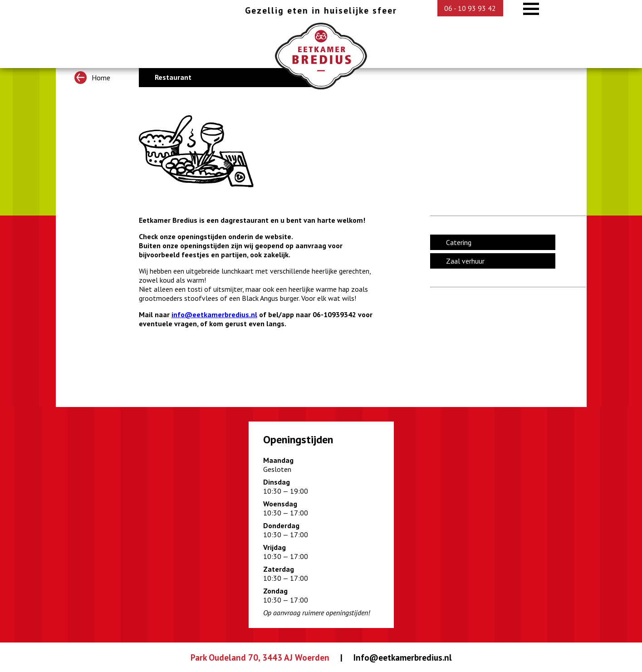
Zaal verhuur (465, 261)
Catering (459, 242)
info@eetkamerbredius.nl (214, 314)
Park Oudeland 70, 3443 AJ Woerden (260, 657)
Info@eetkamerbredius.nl (403, 657)
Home (92, 77)
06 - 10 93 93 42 (470, 8)
